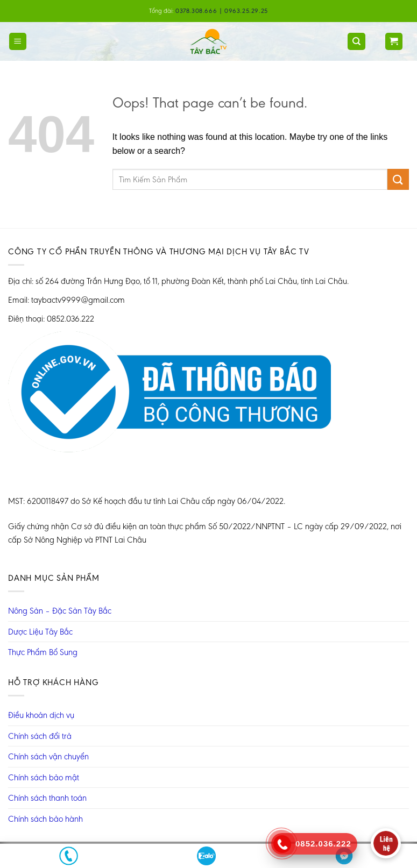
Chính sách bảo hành (45, 819)
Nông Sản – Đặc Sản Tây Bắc (60, 611)
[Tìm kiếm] (356, 42)
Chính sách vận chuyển (48, 756)
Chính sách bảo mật (44, 777)
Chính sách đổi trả (40, 736)
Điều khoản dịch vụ (41, 715)
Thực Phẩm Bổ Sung (43, 652)
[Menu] (18, 42)
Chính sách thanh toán (47, 798)
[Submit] (398, 179)
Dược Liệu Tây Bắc (40, 632)
